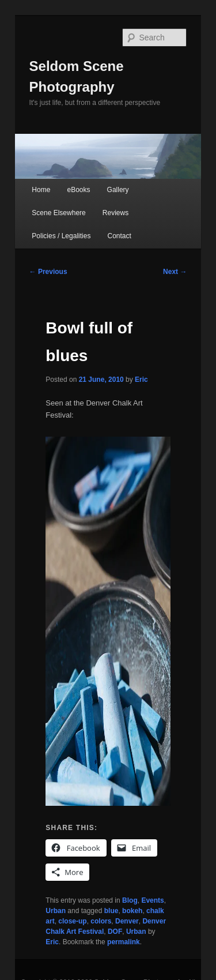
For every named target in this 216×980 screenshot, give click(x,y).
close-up (72, 921)
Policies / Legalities (61, 236)
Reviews (115, 213)
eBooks (78, 190)
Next (175, 272)
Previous (48, 272)
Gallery (118, 190)
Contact (120, 236)
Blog (130, 900)
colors (101, 921)
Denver (127, 921)
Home (41, 190)
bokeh (132, 911)
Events (152, 900)
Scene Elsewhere (58, 213)
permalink (124, 942)
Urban (56, 911)
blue (111, 911)
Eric (141, 380)
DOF (115, 932)
